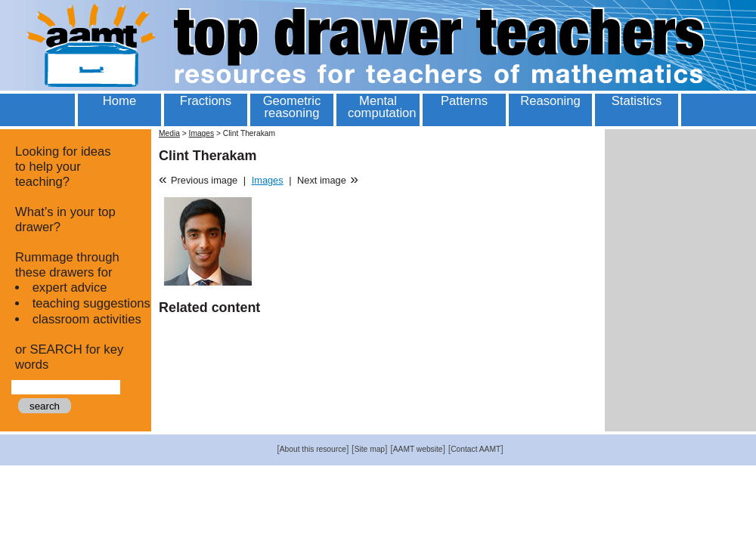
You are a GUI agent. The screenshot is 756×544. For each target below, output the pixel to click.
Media (169, 133)
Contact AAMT (476, 449)
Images (202, 133)
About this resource (313, 449)
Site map (370, 449)
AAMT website (418, 449)
